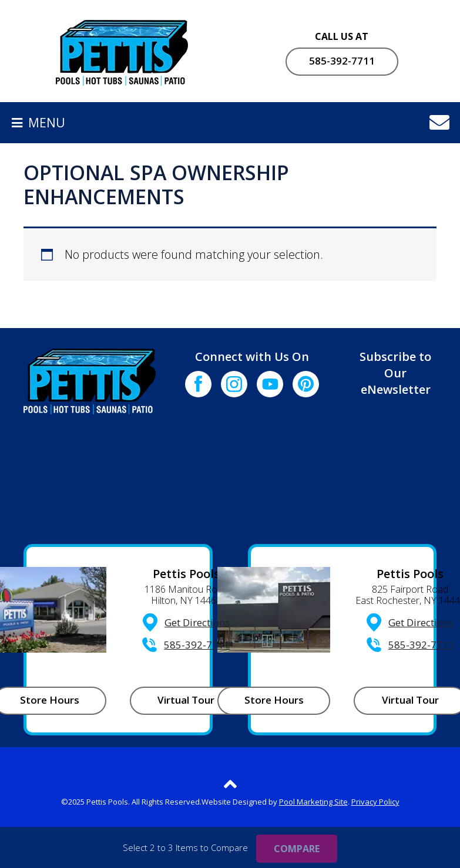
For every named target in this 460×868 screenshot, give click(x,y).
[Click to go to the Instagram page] (234, 384)
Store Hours (274, 700)
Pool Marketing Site (313, 802)
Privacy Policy (375, 802)
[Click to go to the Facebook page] (198, 384)
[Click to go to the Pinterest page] (306, 384)
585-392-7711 (342, 61)
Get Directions (197, 622)
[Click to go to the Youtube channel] (270, 384)
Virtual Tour (186, 700)
